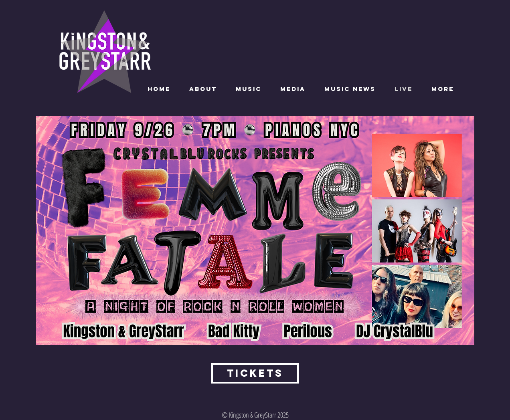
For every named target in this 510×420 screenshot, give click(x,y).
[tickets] (255, 373)
